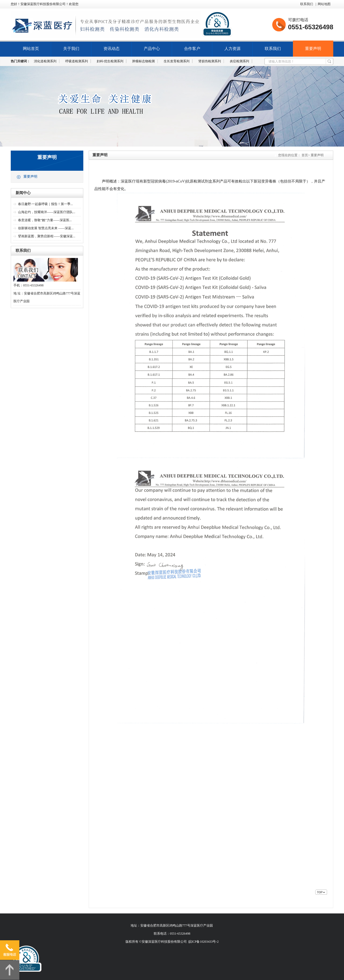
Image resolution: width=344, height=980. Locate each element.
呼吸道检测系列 (77, 61)
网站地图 (324, 4)
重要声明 (313, 49)
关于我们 (71, 49)
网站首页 (31, 49)
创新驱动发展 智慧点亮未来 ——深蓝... (46, 228)
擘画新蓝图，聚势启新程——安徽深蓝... (47, 236)
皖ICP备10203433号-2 (204, 942)
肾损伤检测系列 (210, 61)
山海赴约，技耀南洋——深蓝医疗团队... (47, 212)
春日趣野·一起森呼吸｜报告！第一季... (45, 204)
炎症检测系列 (239, 61)
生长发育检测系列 (177, 61)
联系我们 (307, 4)
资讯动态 (112, 49)
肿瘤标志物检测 (144, 61)
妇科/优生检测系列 (110, 61)
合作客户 (192, 49)
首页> (306, 155)
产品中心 (152, 49)
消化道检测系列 (45, 61)
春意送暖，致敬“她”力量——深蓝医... (45, 220)
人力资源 (232, 49)
